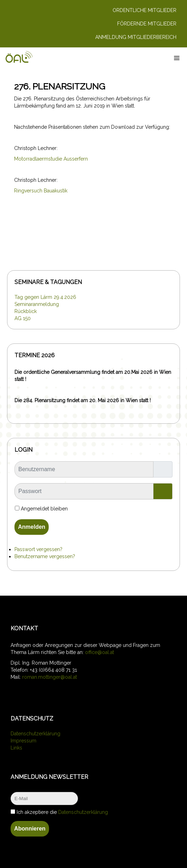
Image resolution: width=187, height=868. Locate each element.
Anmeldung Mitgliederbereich (136, 37)
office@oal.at (99, 652)
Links (16, 748)
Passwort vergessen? (38, 549)
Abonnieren (30, 829)
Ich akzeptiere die (59, 812)
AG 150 (23, 318)
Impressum (23, 741)
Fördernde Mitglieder (147, 24)
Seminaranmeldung (37, 304)
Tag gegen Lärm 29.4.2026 (45, 297)
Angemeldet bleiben (44, 509)
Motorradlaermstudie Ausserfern (51, 159)
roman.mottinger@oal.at (50, 677)
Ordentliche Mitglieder (144, 10)
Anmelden (32, 527)
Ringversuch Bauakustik (41, 191)
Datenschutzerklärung (35, 734)
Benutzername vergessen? (45, 556)
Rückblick (26, 311)
